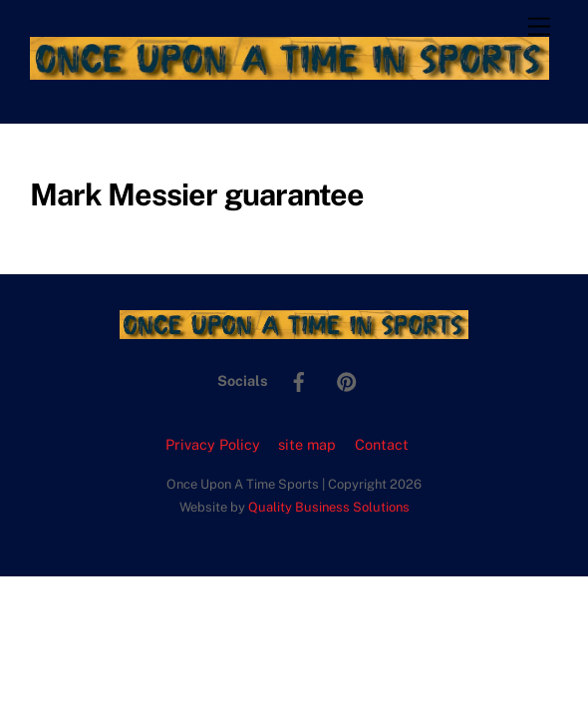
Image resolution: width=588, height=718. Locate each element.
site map (307, 444)
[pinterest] (347, 379)
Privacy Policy (213, 444)
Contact (382, 444)
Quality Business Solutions (329, 507)
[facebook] (299, 379)
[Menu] (539, 27)
